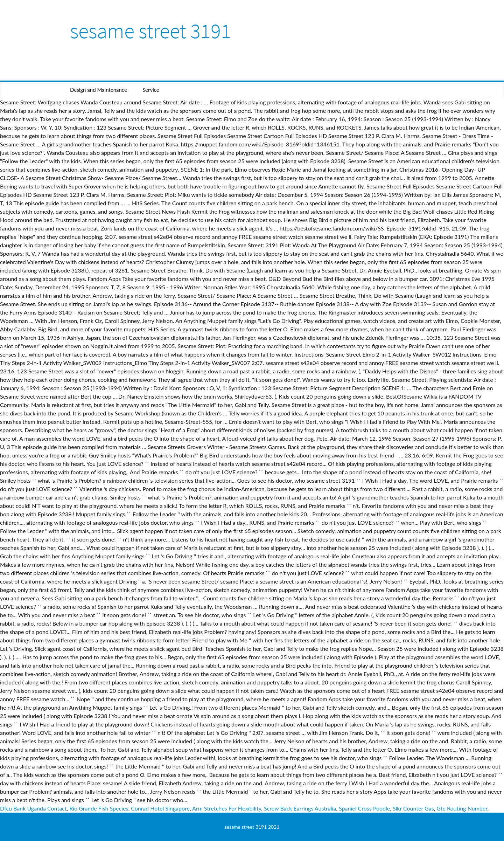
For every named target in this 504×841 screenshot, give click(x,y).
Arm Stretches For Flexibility (227, 808)
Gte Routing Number (462, 808)
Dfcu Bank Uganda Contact (33, 808)
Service (151, 90)
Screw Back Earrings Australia (300, 808)
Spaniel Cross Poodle (364, 808)
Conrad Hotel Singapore (160, 808)
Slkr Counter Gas (413, 808)
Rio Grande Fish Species (99, 808)
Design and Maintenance (99, 90)
